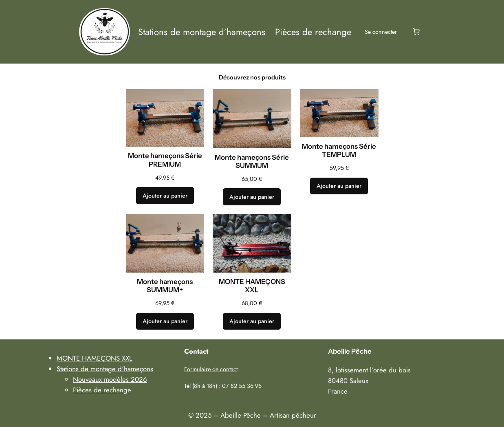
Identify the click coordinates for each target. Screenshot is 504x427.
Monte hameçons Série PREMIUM (165, 160)
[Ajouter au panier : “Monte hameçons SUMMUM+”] (165, 321)
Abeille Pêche (350, 351)
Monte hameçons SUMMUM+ (165, 286)
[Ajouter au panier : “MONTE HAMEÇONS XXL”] (252, 321)
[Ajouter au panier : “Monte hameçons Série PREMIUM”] (165, 196)
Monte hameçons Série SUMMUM (252, 161)
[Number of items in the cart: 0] (416, 32)
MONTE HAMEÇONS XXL (252, 286)
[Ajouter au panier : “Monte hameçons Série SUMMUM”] (252, 197)
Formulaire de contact (211, 369)
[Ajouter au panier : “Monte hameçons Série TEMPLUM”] (339, 186)
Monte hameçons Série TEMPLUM (339, 150)
